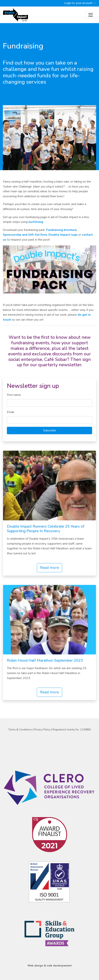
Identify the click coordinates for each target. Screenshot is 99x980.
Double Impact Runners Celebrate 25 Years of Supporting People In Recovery (46, 529)
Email (10, 412)
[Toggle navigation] (91, 15)
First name (14, 395)
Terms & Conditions (20, 730)
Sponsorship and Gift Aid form (25, 235)
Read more (49, 568)
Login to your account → (80, 3)
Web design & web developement (49, 966)
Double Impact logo (63, 235)
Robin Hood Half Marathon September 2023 (45, 660)
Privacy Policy (43, 730)
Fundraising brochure (61, 230)
